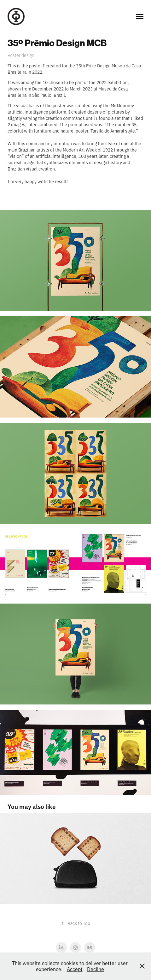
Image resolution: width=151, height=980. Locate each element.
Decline (96, 969)
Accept (75, 969)
